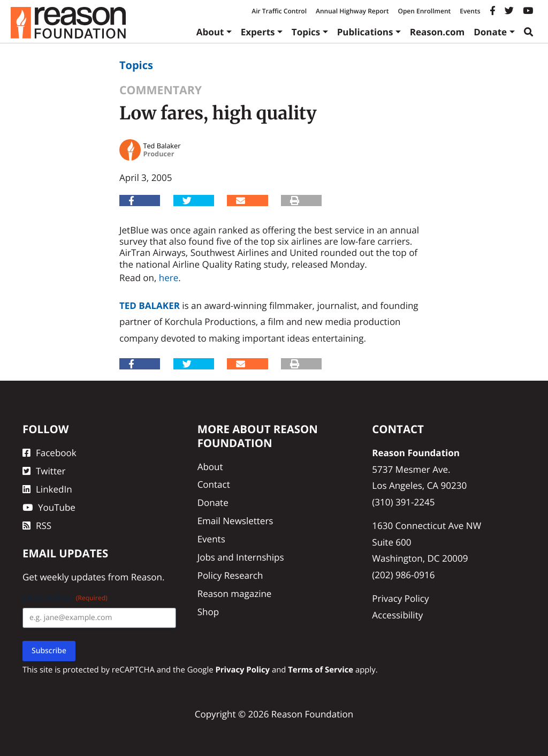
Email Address (65, 598)
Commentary (161, 90)
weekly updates (73, 577)
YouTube (49, 507)
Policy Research (230, 575)
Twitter (44, 471)
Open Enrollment (424, 11)
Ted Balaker (150, 305)
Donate (490, 32)
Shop (208, 612)
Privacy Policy (400, 598)
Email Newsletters (235, 521)
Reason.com (437, 32)
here (169, 278)
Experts (258, 32)
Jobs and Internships (241, 557)
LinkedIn (47, 489)
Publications (365, 32)
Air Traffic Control (279, 11)
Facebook (50, 453)
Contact (214, 484)
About (210, 32)
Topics (306, 32)
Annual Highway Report (352, 11)
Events (470, 11)
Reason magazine (235, 594)
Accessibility (397, 615)
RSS (37, 526)
